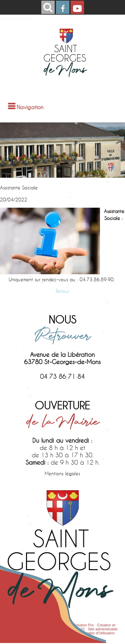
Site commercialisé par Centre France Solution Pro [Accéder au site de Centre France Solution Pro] (52, 625)
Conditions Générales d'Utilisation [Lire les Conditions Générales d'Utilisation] (87, 633)
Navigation (30, 107)
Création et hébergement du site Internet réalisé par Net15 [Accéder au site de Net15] (61, 627)
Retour (62, 291)
